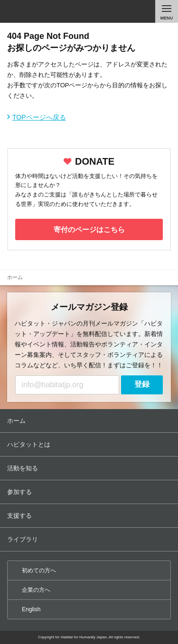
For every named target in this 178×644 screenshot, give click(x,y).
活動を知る (90, 468)
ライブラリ (90, 539)
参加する (90, 492)
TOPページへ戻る (39, 117)
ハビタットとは (90, 444)
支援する (90, 516)
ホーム (90, 421)
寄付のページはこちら (89, 229)
